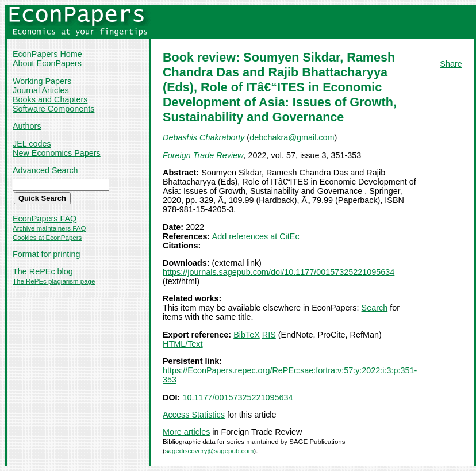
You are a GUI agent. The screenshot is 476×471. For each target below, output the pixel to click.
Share (451, 64)
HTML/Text (183, 344)
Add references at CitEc (256, 236)
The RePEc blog (43, 271)
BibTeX (247, 335)
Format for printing (47, 254)
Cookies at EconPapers (47, 238)
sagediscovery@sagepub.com (209, 451)
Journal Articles (41, 90)
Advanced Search (45, 170)
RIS (269, 335)
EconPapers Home (47, 54)
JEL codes (32, 144)
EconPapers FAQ (45, 219)
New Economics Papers (57, 153)
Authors (27, 126)
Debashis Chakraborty (204, 137)
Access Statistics (194, 415)
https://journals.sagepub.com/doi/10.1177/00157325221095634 (279, 272)
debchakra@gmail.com (292, 137)
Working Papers (42, 81)
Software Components (53, 109)
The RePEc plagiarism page (54, 281)
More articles (186, 432)
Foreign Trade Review (203, 155)
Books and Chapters (50, 99)
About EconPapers (47, 63)
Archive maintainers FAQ (49, 228)
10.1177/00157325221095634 (237, 397)
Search (375, 308)
